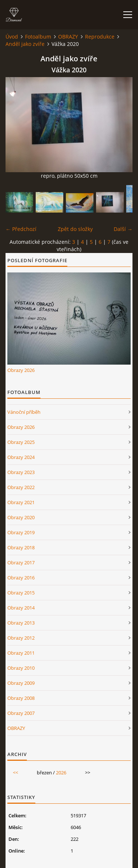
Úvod (12, 37)
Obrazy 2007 (21, 713)
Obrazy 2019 (21, 532)
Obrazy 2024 (21, 457)
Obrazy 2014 (21, 608)
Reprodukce (100, 37)
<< (15, 773)
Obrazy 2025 (21, 442)
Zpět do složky (75, 229)
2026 (61, 773)
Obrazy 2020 (21, 517)
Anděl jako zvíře (25, 44)
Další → (123, 229)
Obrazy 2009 (21, 683)
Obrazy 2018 (21, 547)
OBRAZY (68, 37)
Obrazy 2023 (21, 472)
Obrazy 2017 (21, 563)
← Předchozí (21, 229)
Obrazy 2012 (21, 638)
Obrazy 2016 (21, 578)
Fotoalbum (38, 37)
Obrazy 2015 (21, 593)
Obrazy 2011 (21, 653)
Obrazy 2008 (21, 698)
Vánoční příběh (24, 412)
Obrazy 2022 (21, 487)
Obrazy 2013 (21, 623)
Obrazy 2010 (21, 668)
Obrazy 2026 (21, 370)
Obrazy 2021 (21, 502)
